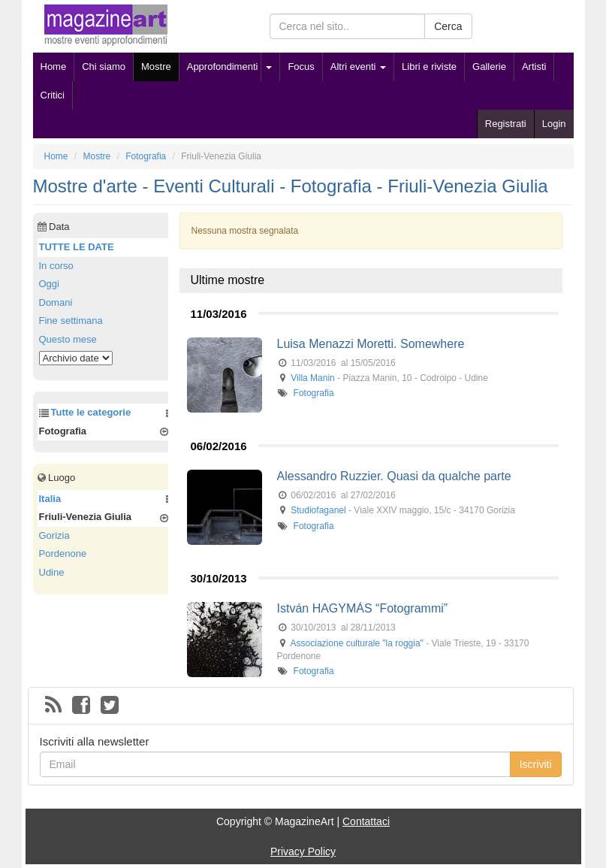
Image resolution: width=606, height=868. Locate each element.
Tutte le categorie (91, 412)
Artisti (534, 67)
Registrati (506, 124)
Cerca (448, 26)
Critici (53, 95)
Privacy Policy (303, 851)
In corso (56, 266)
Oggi (49, 284)
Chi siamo (104, 67)
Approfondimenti (223, 67)
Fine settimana (71, 321)
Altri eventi (358, 67)
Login (554, 124)
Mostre (156, 67)
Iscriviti (536, 764)
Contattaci (366, 821)
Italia (50, 499)
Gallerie (489, 67)
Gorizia (54, 535)
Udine (52, 572)
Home (54, 67)
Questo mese (68, 339)
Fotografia (314, 393)
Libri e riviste (429, 67)
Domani (56, 302)
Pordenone (63, 553)
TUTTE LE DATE (77, 247)
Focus (301, 67)
